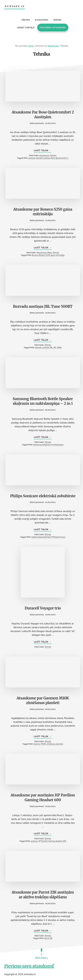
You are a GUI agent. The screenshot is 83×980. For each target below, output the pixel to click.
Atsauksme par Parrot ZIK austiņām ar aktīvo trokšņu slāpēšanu (43, 895)
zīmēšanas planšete (55, 744)
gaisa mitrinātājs (58, 255)
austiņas (32, 158)
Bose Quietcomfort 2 (60, 158)
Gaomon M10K (40, 744)
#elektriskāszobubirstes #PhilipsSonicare (48, 537)
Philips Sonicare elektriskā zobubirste (43, 496)
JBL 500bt (58, 347)
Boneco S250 (45, 255)
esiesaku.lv (15, 6)
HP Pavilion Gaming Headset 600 (52, 841)
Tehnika (53, 155)
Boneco (35, 255)
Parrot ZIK (48, 938)
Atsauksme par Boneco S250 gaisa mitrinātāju (43, 212)
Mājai (50, 253)
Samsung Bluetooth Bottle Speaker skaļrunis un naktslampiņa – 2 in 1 (43, 401)
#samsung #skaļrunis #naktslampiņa (48, 445)
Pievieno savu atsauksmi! (29, 966)
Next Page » (42, 958)
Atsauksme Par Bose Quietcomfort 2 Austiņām (43, 115)
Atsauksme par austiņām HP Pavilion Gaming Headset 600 (43, 797)
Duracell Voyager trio (43, 608)
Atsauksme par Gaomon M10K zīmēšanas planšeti (43, 700)
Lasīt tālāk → (43, 151)
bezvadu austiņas (43, 158)
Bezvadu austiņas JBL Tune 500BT (43, 306)
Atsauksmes (44, 155)
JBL (52, 347)
